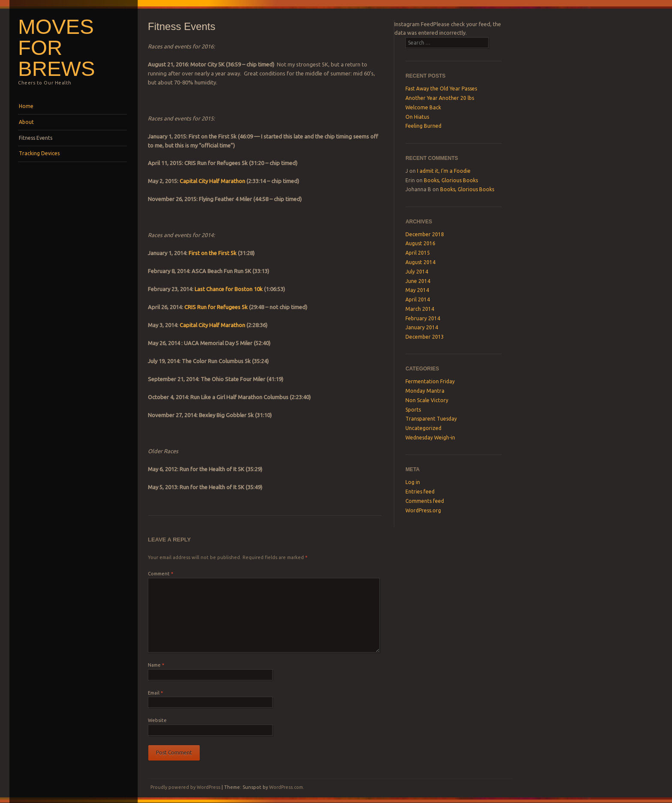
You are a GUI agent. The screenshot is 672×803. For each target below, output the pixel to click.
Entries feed (420, 492)
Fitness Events (36, 138)
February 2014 (423, 318)
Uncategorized (423, 428)
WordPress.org (423, 510)
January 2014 (422, 327)
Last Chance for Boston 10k (229, 289)
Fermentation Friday (430, 381)
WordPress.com (286, 787)
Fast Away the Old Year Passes (441, 89)
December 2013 (425, 337)
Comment (160, 574)
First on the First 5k (213, 253)
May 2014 (417, 290)
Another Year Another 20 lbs (440, 98)
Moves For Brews (57, 48)
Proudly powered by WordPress (185, 787)
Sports (413, 410)
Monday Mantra (425, 391)
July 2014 (417, 272)
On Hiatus (417, 117)
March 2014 (420, 309)
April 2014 (418, 299)
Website (157, 720)
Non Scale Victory (427, 400)
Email (155, 693)
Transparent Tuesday (431, 419)
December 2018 (425, 234)
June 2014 (418, 281)
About (26, 122)
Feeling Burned (423, 126)
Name (156, 665)
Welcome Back (423, 107)
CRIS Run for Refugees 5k (216, 307)
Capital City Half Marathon (212, 181)
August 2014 (420, 262)
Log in (413, 482)
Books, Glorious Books (451, 180)
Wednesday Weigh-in (430, 438)
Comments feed (425, 501)
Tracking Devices (39, 153)
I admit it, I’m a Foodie (444, 171)
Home (26, 106)
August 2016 (420, 243)
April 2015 (418, 253)
